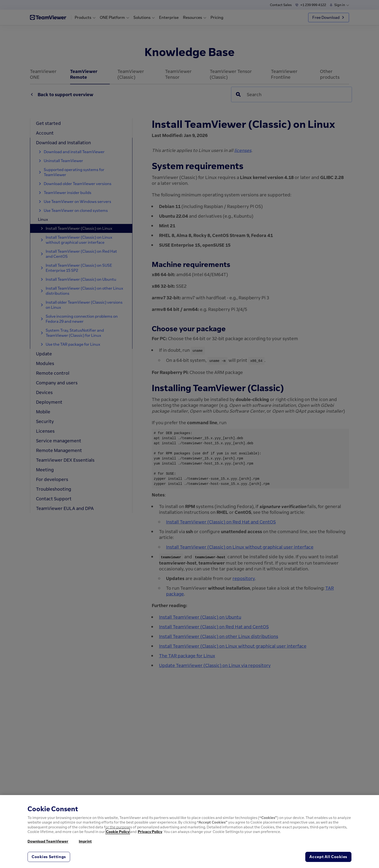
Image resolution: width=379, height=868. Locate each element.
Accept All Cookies (328, 857)
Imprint (85, 841)
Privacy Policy (150, 832)
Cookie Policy (118, 832)
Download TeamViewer (48, 841)
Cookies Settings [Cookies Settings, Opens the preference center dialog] (49, 857)
